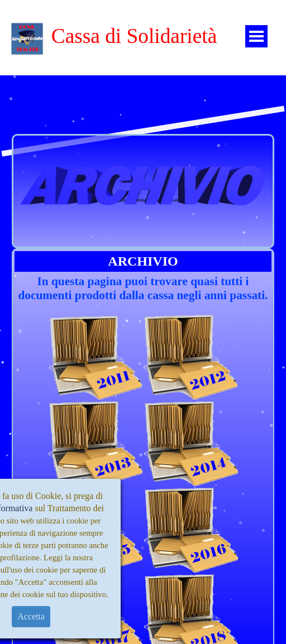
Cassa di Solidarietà (134, 36)
